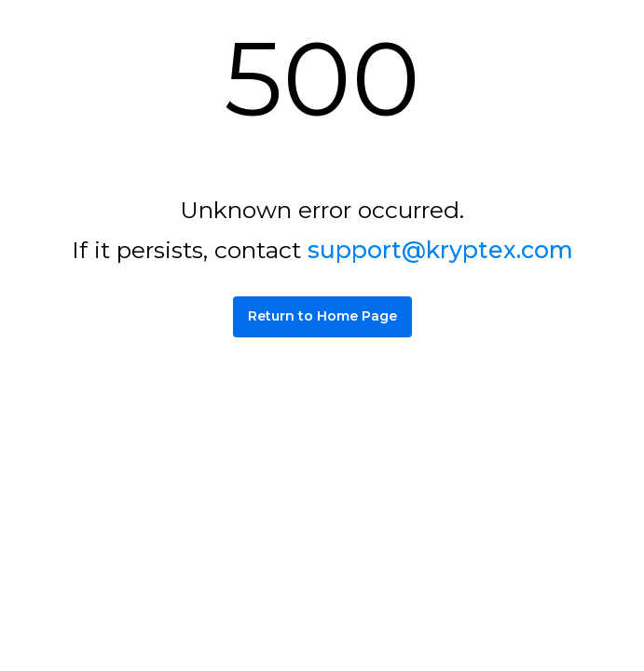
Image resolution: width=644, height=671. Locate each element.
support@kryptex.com (440, 250)
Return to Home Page (322, 316)
